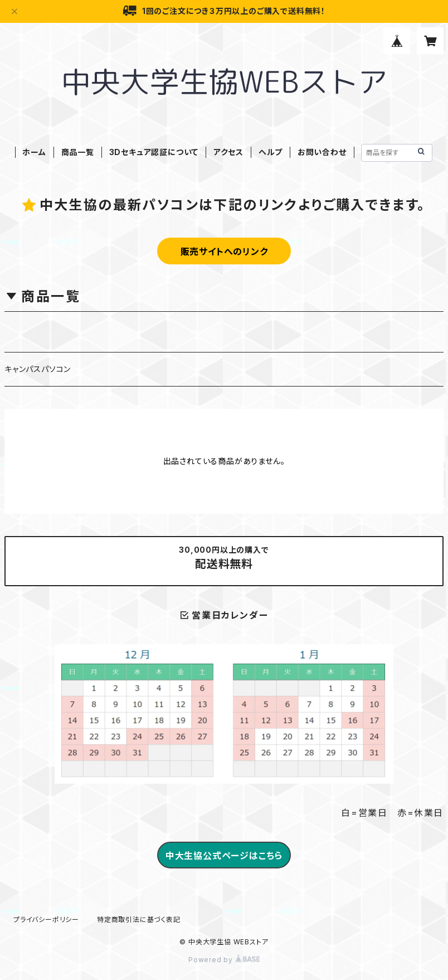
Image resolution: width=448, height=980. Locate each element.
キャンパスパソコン (38, 369)
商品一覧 (78, 152)
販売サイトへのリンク (224, 252)
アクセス (228, 152)
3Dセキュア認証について (154, 152)
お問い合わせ (322, 152)
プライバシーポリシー (46, 919)
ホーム (34, 152)
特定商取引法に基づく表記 (139, 919)
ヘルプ (271, 152)
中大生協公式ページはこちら (224, 856)
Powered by (224, 960)
